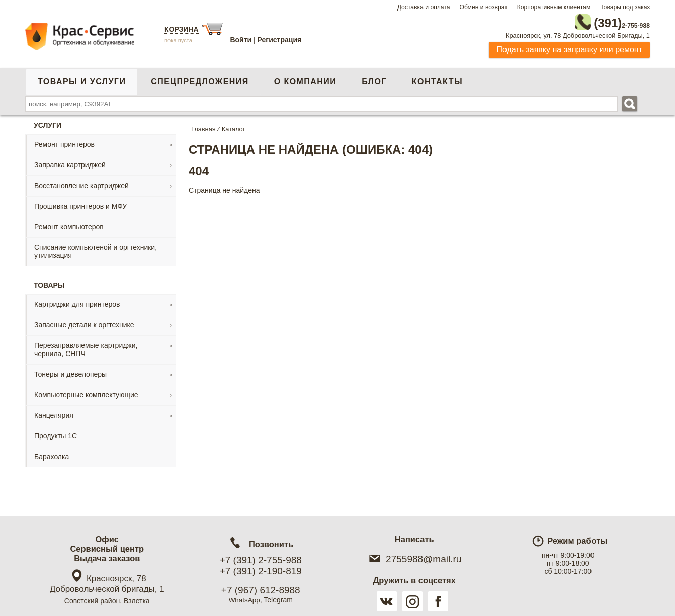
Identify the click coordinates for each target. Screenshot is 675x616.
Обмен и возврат (483, 7)
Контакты (437, 80)
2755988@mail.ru (414, 559)
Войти (241, 40)
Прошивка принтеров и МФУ (80, 204)
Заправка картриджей (70, 163)
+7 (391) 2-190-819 (261, 571)
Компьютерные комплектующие (86, 393)
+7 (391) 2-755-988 (261, 560)
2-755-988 (599, 21)
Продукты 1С (56, 434)
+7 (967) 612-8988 (261, 590)
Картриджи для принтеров (77, 302)
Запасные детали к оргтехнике (84, 323)
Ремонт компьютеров (69, 225)
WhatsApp (244, 600)
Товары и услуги (82, 80)
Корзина (182, 29)
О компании (305, 80)
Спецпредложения (200, 80)
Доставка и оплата (424, 7)
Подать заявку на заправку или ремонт (569, 48)
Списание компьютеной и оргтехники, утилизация (96, 249)
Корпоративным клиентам (554, 7)
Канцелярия (54, 413)
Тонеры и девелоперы (70, 372)
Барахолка (52, 455)
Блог (374, 80)
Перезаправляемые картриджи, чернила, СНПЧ (86, 347)
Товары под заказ (625, 7)
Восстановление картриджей (81, 184)
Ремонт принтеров (64, 142)
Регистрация (280, 40)
